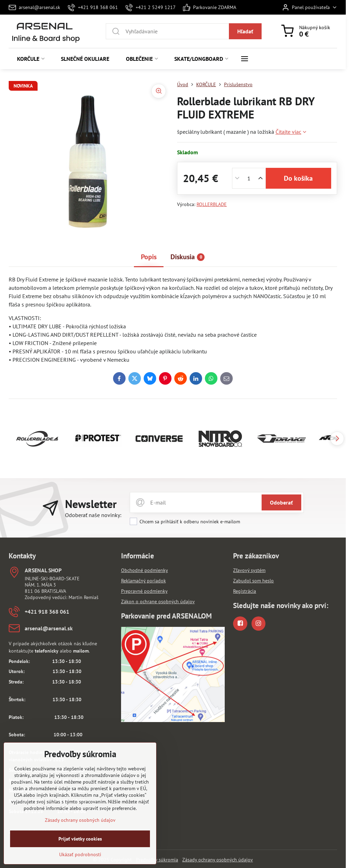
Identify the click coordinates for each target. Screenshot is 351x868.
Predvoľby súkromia (157, 860)
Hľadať (245, 31)
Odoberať (281, 502)
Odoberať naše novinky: (93, 515)
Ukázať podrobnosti (80, 858)
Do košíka (298, 178)
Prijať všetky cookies (80, 842)
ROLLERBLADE (212, 204)
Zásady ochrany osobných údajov (218, 860)
